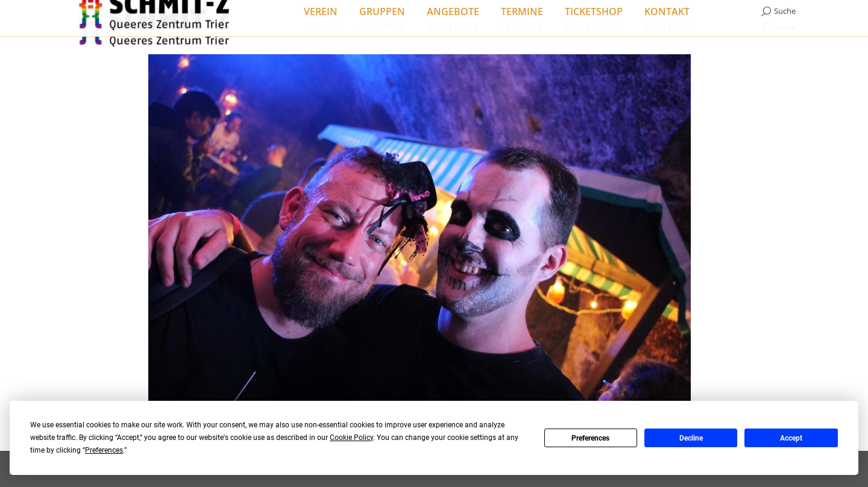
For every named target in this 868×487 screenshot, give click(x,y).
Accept (791, 438)
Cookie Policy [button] (351, 438)
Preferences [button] (104, 450)
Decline (691, 438)
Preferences (590, 438)
